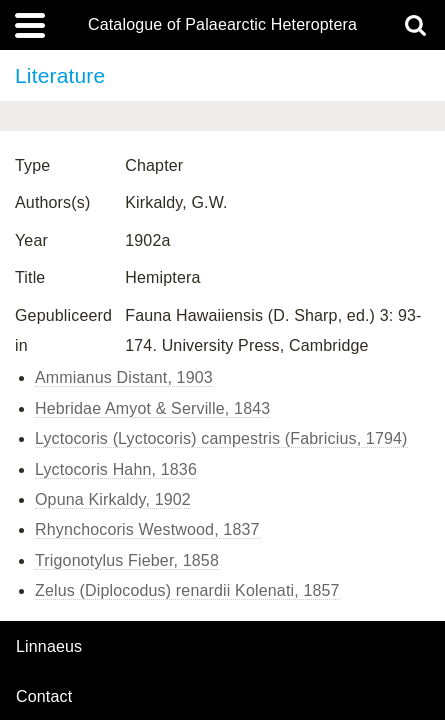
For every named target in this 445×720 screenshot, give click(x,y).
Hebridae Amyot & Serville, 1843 (152, 408)
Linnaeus (49, 647)
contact (44, 696)
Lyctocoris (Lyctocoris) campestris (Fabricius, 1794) (221, 438)
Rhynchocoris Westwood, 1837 (147, 529)
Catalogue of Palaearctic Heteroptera (222, 25)
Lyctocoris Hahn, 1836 (116, 469)
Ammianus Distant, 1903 (124, 377)
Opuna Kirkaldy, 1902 (113, 499)
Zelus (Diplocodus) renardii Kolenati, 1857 (187, 590)
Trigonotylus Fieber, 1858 (127, 560)
